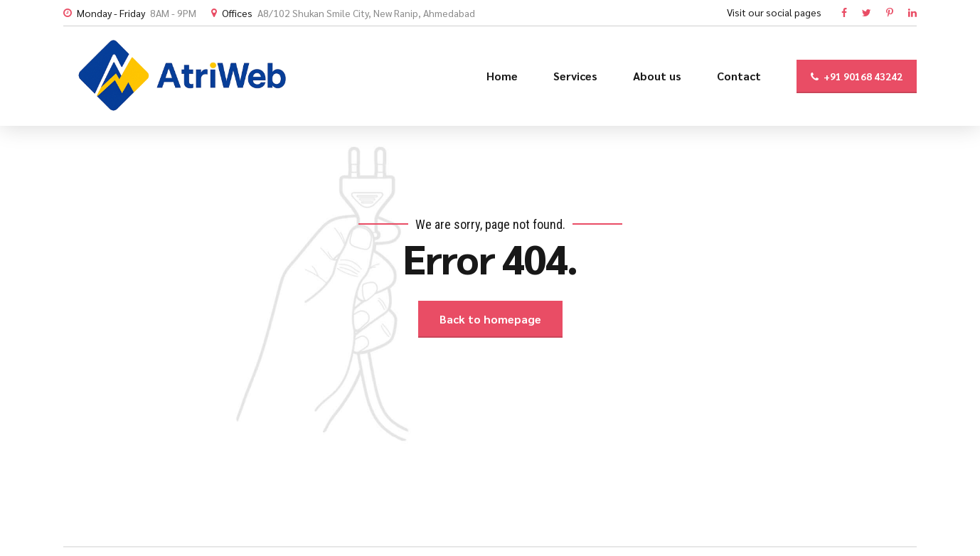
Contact (739, 76)
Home (502, 76)
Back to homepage (490, 319)
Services (575, 76)
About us (657, 76)
